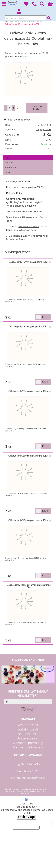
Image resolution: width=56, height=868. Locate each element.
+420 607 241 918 (28, 771)
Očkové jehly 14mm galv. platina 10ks (28, 262)
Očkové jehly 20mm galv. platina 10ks (28, 391)
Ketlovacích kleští (29, 226)
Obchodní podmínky (28, 743)
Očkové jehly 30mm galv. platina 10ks (28, 520)
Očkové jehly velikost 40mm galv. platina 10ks (28, 586)
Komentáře (10, 167)
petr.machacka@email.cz (28, 778)
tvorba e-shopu (20, 791)
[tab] (28, 155)
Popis (7, 158)
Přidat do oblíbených (17, 120)
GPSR (7, 172)
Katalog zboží (28, 729)
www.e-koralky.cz (23, 789)
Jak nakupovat (28, 738)
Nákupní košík (28, 734)
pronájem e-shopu (37, 791)
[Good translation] (22, 817)
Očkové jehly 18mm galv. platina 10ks (28, 327)
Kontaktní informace (28, 747)
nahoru (52, 863)
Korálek (13, 217)
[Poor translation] (31, 817)
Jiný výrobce (44, 129)
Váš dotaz (9, 162)
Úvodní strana (28, 725)
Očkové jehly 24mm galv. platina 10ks (28, 456)
